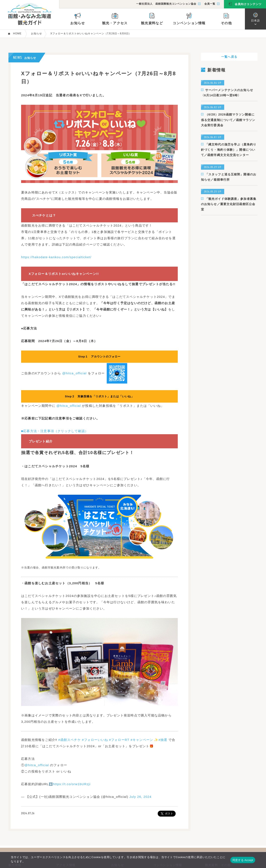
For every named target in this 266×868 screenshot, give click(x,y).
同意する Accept (243, 860)
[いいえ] (261, 856)
